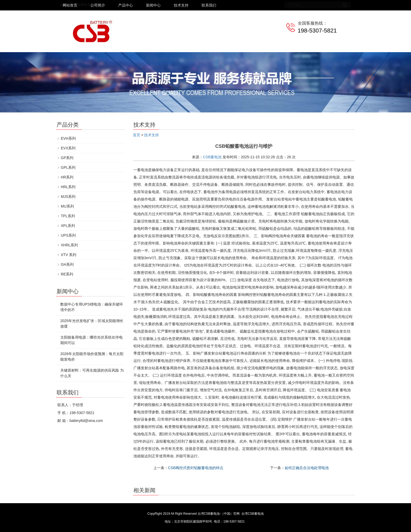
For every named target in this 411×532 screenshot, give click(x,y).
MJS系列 (68, 197)
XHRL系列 (69, 245)
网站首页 (70, 5)
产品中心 (126, 5)
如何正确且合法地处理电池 (307, 468)
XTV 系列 (69, 255)
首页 (137, 135)
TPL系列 (68, 216)
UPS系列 (68, 235)
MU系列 (67, 206)
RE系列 (67, 274)
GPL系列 (68, 167)
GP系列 (67, 158)
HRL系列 (68, 187)
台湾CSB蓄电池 (253, 514)
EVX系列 (68, 148)
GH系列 (67, 264)
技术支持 (181, 5)
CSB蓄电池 (212, 157)
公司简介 (98, 5)
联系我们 (209, 5)
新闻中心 (153, 5)
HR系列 (67, 177)
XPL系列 (68, 226)
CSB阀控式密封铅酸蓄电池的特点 (196, 468)
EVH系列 (68, 138)
